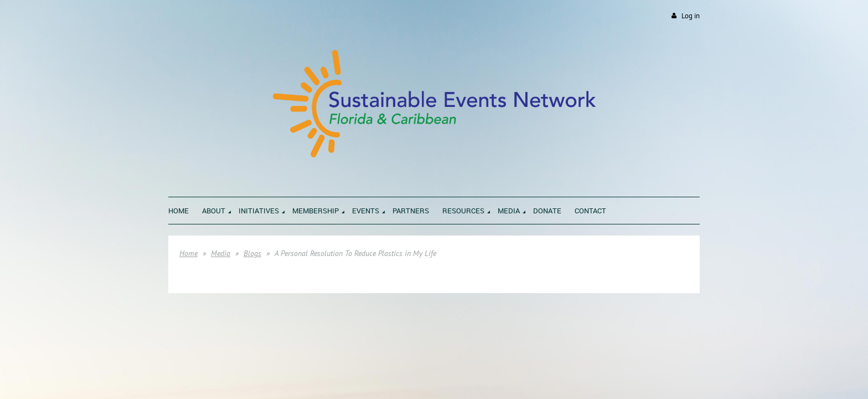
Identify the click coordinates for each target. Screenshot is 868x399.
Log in (691, 16)
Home (188, 253)
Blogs (252, 253)
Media (221, 253)
